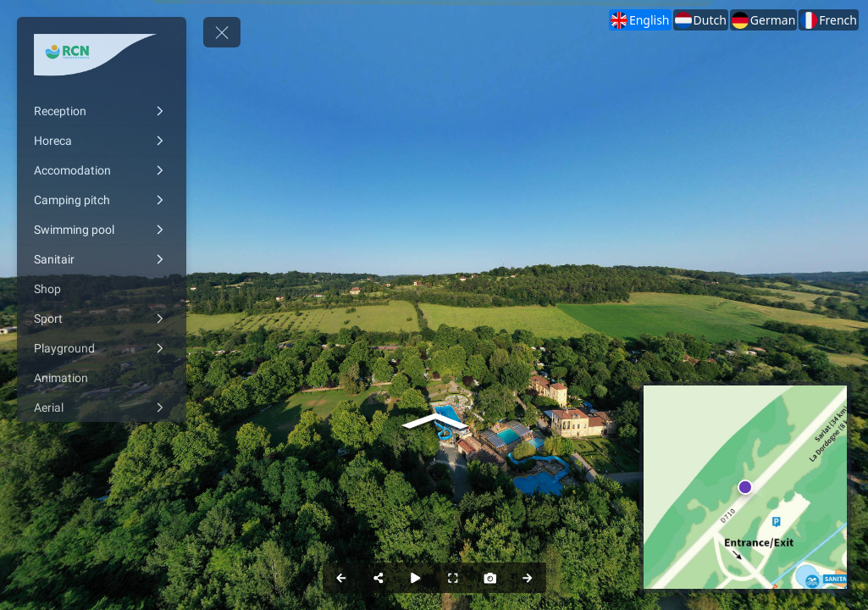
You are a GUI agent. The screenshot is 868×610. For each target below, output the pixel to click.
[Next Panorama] (528, 578)
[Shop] (102, 289)
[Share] (379, 578)
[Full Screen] (453, 578)
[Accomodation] (102, 170)
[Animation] (102, 378)
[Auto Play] (416, 578)
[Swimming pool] (102, 230)
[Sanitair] (102, 259)
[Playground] (102, 348)
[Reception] (102, 111)
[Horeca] (102, 141)
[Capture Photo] (490, 578)
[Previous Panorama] (341, 578)
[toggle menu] (222, 32)
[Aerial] (102, 408)
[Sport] (102, 319)
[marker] (745, 487)
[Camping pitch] (102, 200)
